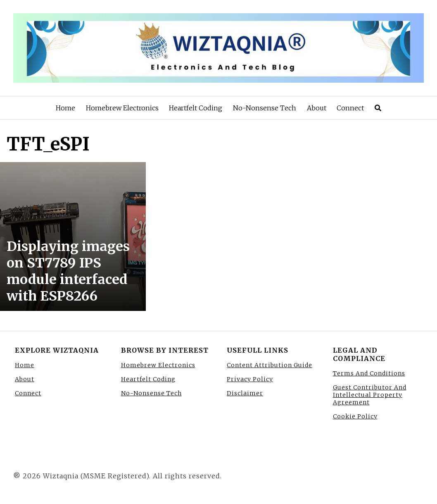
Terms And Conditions (369, 373)
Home (65, 108)
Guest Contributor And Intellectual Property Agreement (370, 395)
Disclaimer (245, 393)
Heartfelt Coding (196, 108)
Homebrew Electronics (122, 108)
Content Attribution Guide (270, 365)
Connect (350, 108)
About (317, 108)
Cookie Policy (355, 416)
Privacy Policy (250, 379)
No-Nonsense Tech (265, 108)
